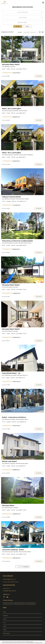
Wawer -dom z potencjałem (11, 109)
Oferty (4, 612)
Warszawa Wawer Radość (11, 64)
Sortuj (20, 32)
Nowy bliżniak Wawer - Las (11, 373)
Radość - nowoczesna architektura (14, 417)
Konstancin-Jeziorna (8, 603)
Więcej (27, 26)
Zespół (5, 626)
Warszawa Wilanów (31, 603)
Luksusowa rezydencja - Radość (13, 550)
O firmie (5, 619)
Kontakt (5, 630)
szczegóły (39, 76)
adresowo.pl (6, 636)
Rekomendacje (6, 633)
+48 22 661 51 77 (7, 589)
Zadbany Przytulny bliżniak (11, 197)
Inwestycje (5, 615)
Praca (4, 623)
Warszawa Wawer (8, 505)
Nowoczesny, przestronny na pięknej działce (17, 241)
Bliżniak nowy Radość (9, 461)
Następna (26, 567)
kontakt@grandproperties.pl (9, 591)
